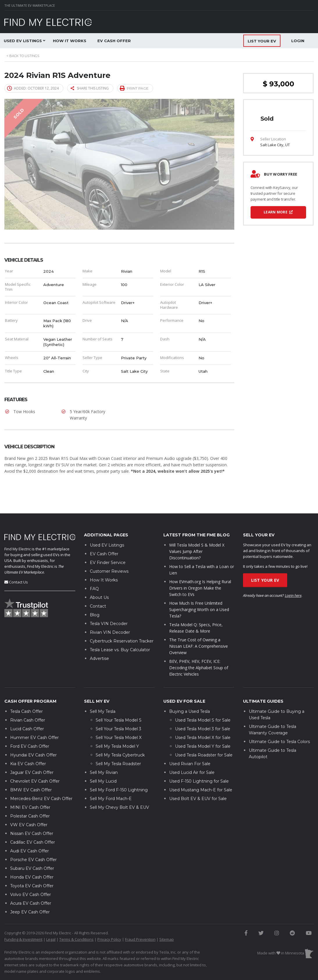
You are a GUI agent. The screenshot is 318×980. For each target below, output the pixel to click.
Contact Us (18, 564)
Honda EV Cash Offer (32, 859)
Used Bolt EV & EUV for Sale (198, 781)
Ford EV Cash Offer (30, 729)
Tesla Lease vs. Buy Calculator (120, 632)
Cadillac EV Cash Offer (33, 824)
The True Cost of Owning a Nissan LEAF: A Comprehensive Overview (199, 629)
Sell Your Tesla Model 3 (118, 711)
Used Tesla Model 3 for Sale (203, 711)
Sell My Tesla (103, 694)
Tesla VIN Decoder (109, 606)
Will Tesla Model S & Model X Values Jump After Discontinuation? (197, 534)
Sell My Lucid (103, 763)
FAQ (94, 571)
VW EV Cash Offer (29, 807)
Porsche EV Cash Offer (33, 842)
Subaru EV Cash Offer (32, 851)
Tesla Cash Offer (26, 694)
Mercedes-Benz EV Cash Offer (41, 781)
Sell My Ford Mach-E (111, 781)
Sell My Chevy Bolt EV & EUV (119, 790)
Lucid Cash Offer (27, 711)
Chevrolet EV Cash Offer (35, 763)
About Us (99, 580)
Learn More (278, 212)
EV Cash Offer (114, 41)
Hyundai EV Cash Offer (33, 737)
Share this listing (90, 88)
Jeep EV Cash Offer (30, 894)
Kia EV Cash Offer (28, 746)
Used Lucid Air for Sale (192, 755)
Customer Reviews (109, 554)
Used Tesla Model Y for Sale (203, 729)
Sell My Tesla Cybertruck (120, 737)
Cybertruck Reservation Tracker (122, 624)
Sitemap (167, 922)
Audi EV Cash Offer (30, 833)
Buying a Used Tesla (190, 694)
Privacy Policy (109, 922)
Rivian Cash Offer (28, 702)
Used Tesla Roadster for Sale (204, 737)
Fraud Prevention (140, 922)
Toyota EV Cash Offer (32, 868)
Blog (95, 597)
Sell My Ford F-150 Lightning (119, 772)
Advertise (99, 641)
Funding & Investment (23, 922)
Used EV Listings (107, 528)
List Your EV (265, 563)
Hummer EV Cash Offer (34, 720)
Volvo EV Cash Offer (31, 877)
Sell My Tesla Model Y (117, 729)
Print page (134, 88)
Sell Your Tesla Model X (119, 720)
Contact (98, 589)
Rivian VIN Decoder (110, 615)
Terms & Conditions (76, 922)
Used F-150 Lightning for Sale (199, 763)
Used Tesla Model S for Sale (203, 702)
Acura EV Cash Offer (31, 886)
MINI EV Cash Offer (30, 790)
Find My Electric (18, 531)
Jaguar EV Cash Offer (32, 755)
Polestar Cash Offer (30, 798)
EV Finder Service (108, 545)
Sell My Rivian (104, 755)
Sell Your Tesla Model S (119, 702)
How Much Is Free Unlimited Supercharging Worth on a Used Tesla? (199, 592)
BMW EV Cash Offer (31, 772)
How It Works (70, 41)
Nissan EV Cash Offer (32, 816)
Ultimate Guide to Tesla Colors (279, 724)
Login (298, 41)
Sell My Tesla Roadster (118, 746)
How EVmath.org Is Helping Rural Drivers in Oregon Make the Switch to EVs (200, 571)
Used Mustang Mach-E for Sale (201, 772)
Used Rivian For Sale (190, 746)
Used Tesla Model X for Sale (203, 720)
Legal (51, 922)
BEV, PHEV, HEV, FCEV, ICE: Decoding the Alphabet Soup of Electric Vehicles (199, 650)
